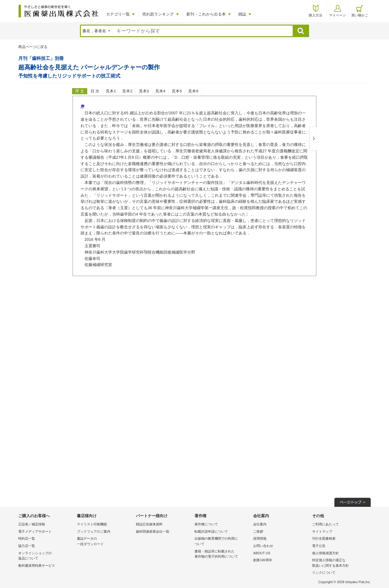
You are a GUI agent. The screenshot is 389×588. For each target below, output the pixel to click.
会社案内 (260, 524)
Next (313, 139)
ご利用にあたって (325, 524)
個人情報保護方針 (325, 553)
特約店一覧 (27, 538)
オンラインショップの (46, 556)
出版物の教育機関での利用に (222, 542)
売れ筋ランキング (158, 14)
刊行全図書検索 (324, 538)
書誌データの (105, 542)
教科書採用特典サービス (37, 566)
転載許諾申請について (211, 531)
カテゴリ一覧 (118, 14)
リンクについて (324, 572)
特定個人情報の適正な (340, 563)
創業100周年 (263, 560)
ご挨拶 (258, 531)
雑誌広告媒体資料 (149, 524)
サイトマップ (322, 531)
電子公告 (319, 546)
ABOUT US (262, 553)
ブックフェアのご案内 (94, 531)
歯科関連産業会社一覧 (153, 531)
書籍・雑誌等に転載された (222, 554)
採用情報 (260, 538)
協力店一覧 (27, 546)
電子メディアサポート (35, 531)
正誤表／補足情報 (32, 524)
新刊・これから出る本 (206, 14)
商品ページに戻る (33, 47)
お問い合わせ (263, 546)
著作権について (206, 524)
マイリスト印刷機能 (92, 524)
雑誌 (242, 14)
